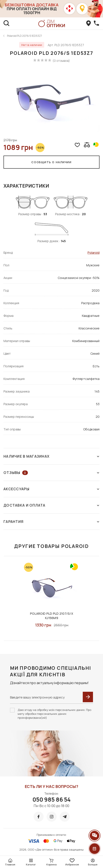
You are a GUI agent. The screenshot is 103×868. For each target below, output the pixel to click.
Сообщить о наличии (51, 162)
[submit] (88, 697)
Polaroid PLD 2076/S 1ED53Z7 (24, 36)
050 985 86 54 (51, 799)
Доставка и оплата (51, 505)
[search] (7, 24)
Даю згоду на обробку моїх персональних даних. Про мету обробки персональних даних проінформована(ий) (54, 714)
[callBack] (96, 24)
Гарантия (51, 522)
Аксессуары (51, 489)
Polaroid (94, 253)
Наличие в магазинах (51, 456)
